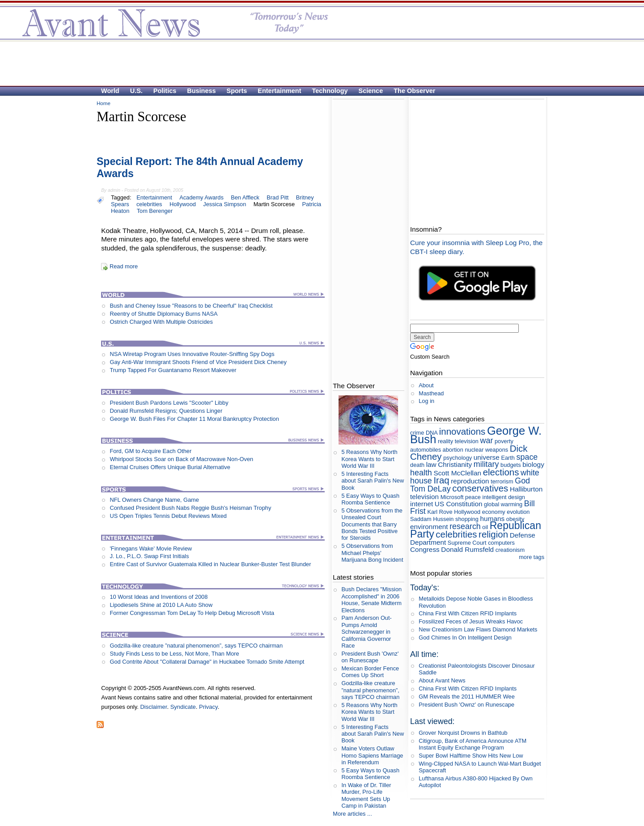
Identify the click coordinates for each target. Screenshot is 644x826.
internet (422, 504)
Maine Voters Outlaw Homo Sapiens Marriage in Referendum (372, 755)
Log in (426, 401)
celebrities (149, 204)
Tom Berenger (155, 211)
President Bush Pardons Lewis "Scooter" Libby (169, 403)
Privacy (208, 707)
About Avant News (442, 680)
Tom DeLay (430, 489)
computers (501, 543)
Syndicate (183, 707)
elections (501, 472)
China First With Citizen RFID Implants (468, 613)
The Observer (414, 91)
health (421, 473)
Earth (508, 458)
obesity (515, 519)
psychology (458, 458)
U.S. (136, 91)
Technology (330, 91)
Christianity (455, 464)
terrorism (502, 481)
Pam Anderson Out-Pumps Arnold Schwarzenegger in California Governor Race (366, 631)
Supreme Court (467, 543)
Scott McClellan (457, 473)
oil (485, 527)
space (527, 457)
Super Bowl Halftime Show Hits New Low (471, 756)
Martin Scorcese (274, 204)
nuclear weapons (486, 450)
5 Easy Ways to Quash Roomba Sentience (370, 499)
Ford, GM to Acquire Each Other (150, 451)
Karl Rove (440, 512)
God (522, 481)
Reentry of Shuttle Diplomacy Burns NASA (163, 314)
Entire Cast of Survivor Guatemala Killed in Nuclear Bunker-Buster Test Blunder (210, 564)
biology (533, 464)
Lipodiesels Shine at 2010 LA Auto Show (161, 605)
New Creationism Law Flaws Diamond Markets (478, 629)
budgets (511, 465)
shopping (467, 519)
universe (487, 457)
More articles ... (352, 814)
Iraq (441, 480)
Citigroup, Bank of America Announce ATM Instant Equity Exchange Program (472, 744)
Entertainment (279, 91)
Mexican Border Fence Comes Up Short (370, 672)
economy (494, 512)
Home (104, 103)
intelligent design (504, 497)
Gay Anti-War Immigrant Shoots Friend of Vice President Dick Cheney (198, 362)
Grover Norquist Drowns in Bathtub (463, 733)
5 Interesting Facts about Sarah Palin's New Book (373, 481)
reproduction (470, 481)
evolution (518, 512)
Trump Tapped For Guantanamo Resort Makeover (173, 370)
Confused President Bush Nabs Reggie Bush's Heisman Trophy (190, 508)
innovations (462, 431)
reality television (458, 441)
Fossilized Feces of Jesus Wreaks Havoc (471, 621)
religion (493, 534)
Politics (165, 91)
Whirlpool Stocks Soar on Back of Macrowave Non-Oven (181, 459)
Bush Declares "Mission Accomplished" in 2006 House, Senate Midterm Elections (371, 599)
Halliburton (526, 489)
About (426, 385)
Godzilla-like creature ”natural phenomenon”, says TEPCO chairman (196, 646)
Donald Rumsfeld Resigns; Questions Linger (166, 411)
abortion (453, 450)
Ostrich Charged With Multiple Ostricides (161, 322)
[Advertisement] (318, 63)
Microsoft (452, 497)
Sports (237, 91)
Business (201, 91)
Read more (124, 266)
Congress (425, 549)
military (486, 464)
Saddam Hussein (432, 519)
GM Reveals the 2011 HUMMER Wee (467, 697)
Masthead (431, 393)
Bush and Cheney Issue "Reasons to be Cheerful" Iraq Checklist (191, 306)
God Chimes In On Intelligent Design (465, 638)
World (110, 91)
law (431, 464)
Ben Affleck (245, 197)
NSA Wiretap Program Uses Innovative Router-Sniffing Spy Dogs (192, 354)
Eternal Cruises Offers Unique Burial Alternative (170, 467)
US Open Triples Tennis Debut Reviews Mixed (168, 516)
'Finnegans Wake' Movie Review (151, 549)
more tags (532, 557)
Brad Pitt (278, 197)
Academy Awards (201, 197)
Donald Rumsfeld (467, 549)
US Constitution (459, 504)
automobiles (426, 450)
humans (493, 519)
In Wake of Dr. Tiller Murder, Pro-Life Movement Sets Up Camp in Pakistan (366, 795)
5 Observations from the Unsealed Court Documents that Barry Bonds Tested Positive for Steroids (372, 524)
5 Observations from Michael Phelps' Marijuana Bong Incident (372, 553)
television (424, 497)
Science (371, 91)
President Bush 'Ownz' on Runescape (370, 657)
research (465, 526)
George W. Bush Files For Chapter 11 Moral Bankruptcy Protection (194, 419)
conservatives (480, 488)
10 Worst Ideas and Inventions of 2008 (159, 597)
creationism (510, 550)
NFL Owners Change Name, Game (154, 500)
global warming (503, 504)
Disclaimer (153, 707)
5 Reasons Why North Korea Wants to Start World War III (369, 459)
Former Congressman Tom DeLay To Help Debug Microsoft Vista (192, 613)
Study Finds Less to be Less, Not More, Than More (174, 654)
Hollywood (183, 204)
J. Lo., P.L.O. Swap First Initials (149, 556)
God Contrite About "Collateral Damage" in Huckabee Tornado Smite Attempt (207, 662)
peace (473, 497)
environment (429, 527)
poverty (504, 441)
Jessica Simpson (225, 204)
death (417, 465)
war (487, 441)
